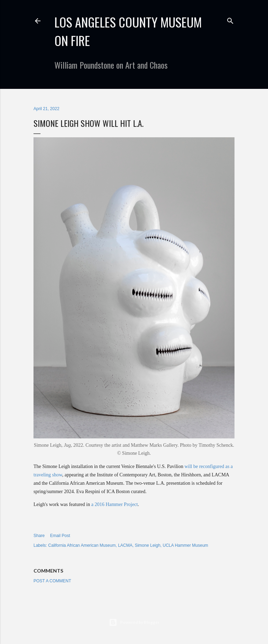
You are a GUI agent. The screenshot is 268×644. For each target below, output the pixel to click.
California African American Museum (82, 545)
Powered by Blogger (134, 622)
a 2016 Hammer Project (114, 504)
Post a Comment (52, 581)
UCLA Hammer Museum (185, 545)
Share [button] (39, 536)
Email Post (60, 536)
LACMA (125, 545)
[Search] (230, 19)
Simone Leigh (147, 545)
